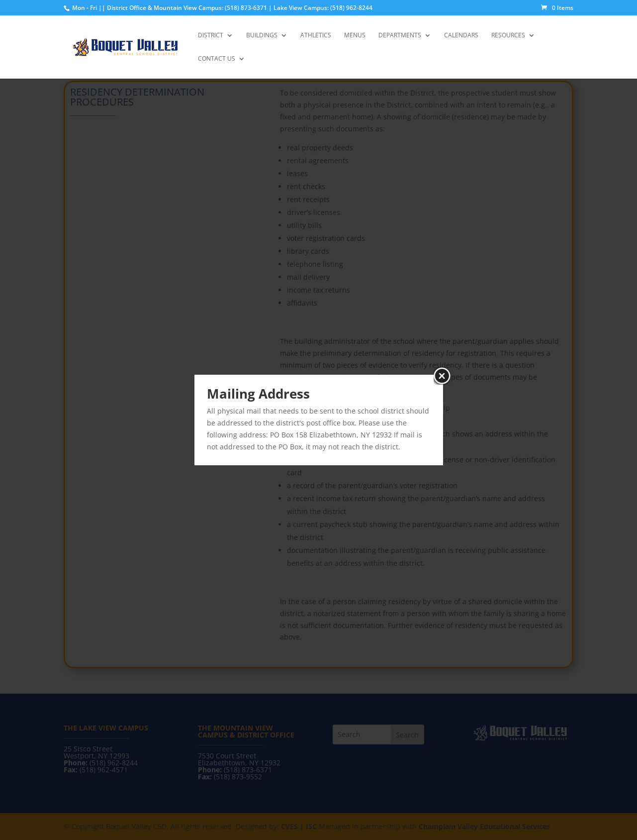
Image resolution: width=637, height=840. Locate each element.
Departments (400, 36)
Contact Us (217, 59)
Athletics (316, 36)
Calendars (461, 36)
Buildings (262, 36)
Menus (355, 36)
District (211, 36)
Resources (508, 36)
